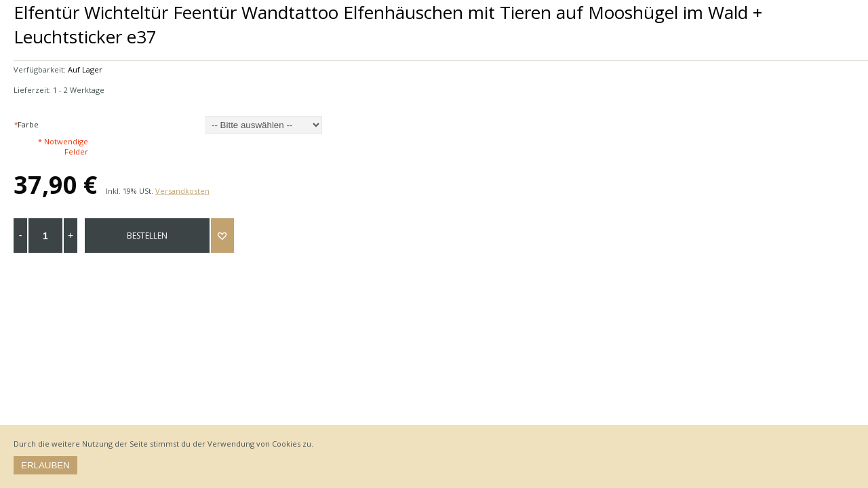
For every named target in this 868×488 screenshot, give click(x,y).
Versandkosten (182, 191)
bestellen (147, 236)
